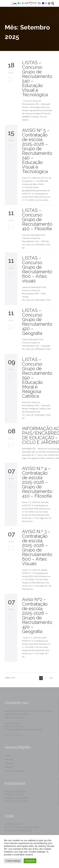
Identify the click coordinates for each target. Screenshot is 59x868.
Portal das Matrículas (15, 792)
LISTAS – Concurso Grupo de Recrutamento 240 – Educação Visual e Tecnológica (37, 79)
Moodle (9, 760)
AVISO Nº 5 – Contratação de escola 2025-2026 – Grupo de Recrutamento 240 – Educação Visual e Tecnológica (37, 151)
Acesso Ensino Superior (17, 801)
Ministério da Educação (17, 798)
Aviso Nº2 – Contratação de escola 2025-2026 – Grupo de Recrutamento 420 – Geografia (37, 615)
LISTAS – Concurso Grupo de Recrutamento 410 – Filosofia (37, 219)
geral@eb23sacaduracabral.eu (27, 729)
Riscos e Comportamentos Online (22, 827)
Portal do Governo (14, 795)
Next (51, 678)
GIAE (7, 756)
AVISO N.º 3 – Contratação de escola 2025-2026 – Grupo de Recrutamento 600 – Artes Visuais (37, 548)
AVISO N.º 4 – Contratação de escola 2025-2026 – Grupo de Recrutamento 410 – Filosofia (37, 482)
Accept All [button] (30, 861)
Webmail (10, 763)
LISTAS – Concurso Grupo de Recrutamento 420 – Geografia (37, 322)
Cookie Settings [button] (13, 861)
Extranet (9, 767)
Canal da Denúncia (14, 771)
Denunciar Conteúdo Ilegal (18, 830)
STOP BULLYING (13, 824)
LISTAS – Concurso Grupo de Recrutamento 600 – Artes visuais (37, 269)
